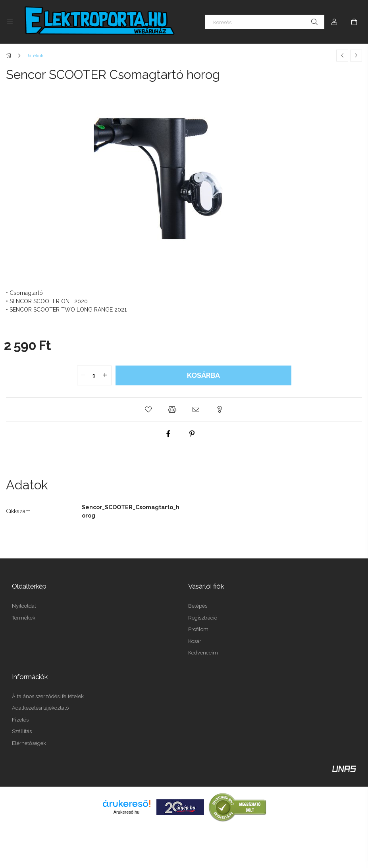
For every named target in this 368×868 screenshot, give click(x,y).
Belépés (198, 606)
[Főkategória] (10, 56)
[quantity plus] (105, 375)
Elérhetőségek (29, 743)
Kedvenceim (203, 653)
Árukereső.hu (126, 812)
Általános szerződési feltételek (48, 696)
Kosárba (203, 375)
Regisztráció (203, 618)
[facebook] (168, 434)
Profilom (198, 629)
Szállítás (22, 731)
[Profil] (334, 22)
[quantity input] (94, 375)
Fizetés (20, 720)
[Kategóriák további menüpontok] (10, 22)
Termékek (24, 618)
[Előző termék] (342, 56)
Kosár (195, 641)
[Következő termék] (356, 56)
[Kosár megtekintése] (354, 22)
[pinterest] (192, 434)
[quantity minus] (83, 375)
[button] (148, 410)
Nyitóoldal (24, 606)
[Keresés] (265, 22)
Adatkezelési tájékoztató (40, 708)
